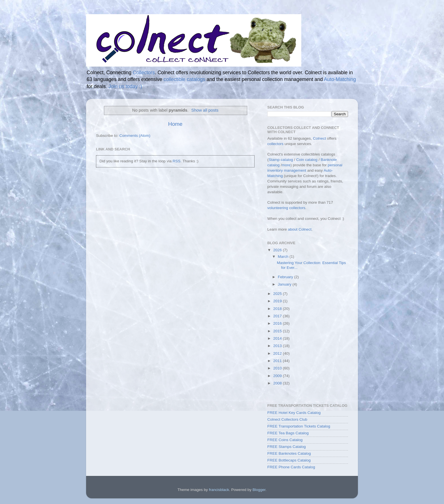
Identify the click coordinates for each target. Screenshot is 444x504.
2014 (278, 338)
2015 (278, 331)
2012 (278, 353)
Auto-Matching (340, 79)
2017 (278, 316)
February (286, 277)
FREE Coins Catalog (285, 440)
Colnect (319, 138)
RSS (176, 161)
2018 (278, 309)
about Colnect (300, 229)
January (285, 284)
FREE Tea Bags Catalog (288, 433)
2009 (278, 376)
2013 (278, 346)
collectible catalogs (184, 79)
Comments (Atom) (135, 136)
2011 (278, 361)
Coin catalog (307, 160)
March (284, 257)
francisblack (219, 490)
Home (175, 124)
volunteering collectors (286, 208)
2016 (278, 323)
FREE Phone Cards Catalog (291, 467)
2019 (278, 301)
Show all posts (205, 110)
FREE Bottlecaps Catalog (289, 460)
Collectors (144, 73)
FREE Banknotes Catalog (289, 453)
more (286, 165)
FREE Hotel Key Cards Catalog (294, 413)
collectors (275, 144)
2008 (278, 383)
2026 (278, 250)
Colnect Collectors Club (287, 419)
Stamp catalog (281, 160)
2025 (278, 294)
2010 (278, 368)
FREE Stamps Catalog (287, 447)
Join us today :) (125, 86)
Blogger (259, 490)
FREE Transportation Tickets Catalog (299, 426)
